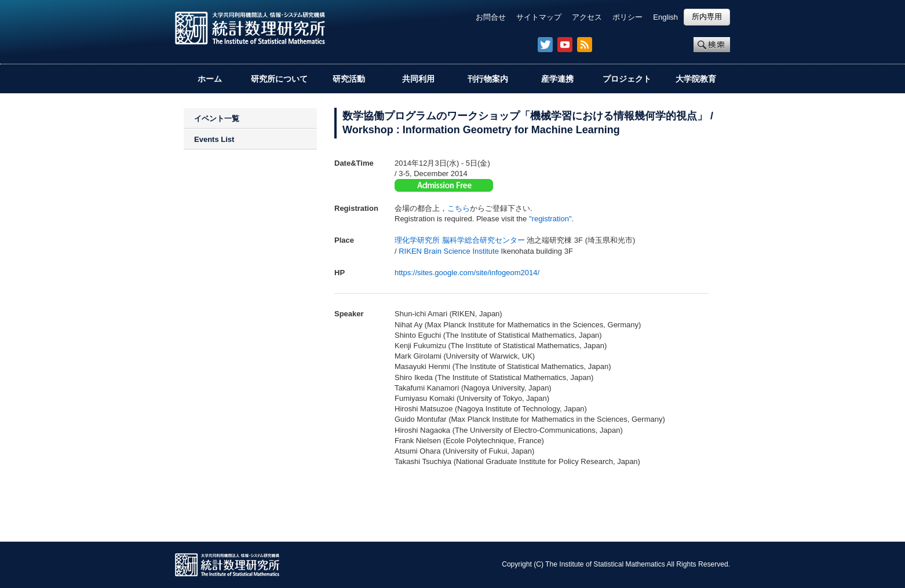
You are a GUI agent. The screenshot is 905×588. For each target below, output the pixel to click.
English (665, 17)
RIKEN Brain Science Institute (449, 251)
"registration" (550, 219)
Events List (214, 139)
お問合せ (491, 17)
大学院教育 (696, 79)
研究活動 (349, 79)
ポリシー (627, 17)
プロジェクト (627, 79)
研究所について (279, 79)
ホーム (210, 79)
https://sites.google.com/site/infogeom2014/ (467, 273)
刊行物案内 (488, 79)
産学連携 (557, 79)
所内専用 (707, 17)
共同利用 (418, 79)
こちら (459, 208)
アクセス (587, 17)
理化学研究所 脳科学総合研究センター (460, 240)
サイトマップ (539, 17)
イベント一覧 (217, 118)
